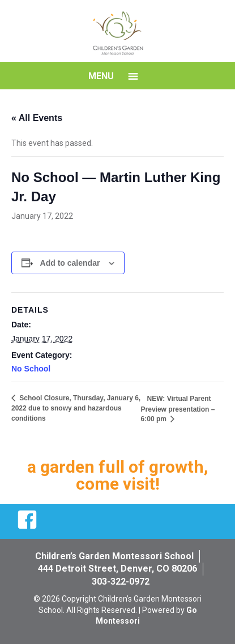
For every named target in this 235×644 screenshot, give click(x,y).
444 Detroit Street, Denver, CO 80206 (118, 569)
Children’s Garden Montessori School (114, 556)
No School (31, 369)
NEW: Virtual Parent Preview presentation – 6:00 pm (178, 409)
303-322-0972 (121, 582)
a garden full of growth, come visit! (118, 475)
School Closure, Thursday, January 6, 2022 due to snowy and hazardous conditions (76, 408)
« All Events (37, 118)
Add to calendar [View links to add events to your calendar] (70, 263)
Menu (101, 76)
